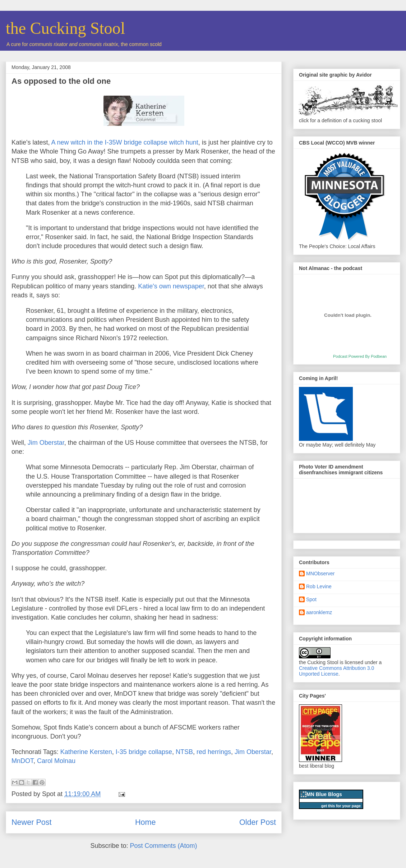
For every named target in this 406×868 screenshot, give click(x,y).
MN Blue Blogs (324, 794)
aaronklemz (319, 612)
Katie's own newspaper (171, 286)
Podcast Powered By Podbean (360, 356)
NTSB (184, 752)
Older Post (258, 822)
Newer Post (32, 822)
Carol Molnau (56, 761)
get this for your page (341, 806)
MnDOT (22, 761)
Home (146, 822)
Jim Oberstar (46, 443)
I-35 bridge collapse (144, 752)
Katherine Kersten (86, 752)
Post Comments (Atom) (164, 846)
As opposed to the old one (61, 81)
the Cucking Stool (65, 28)
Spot (311, 599)
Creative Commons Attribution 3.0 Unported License (336, 671)
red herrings (214, 752)
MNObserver (320, 574)
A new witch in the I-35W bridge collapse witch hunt (125, 142)
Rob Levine (319, 586)
